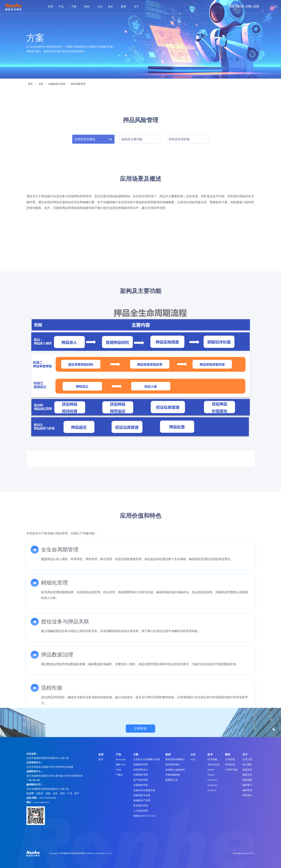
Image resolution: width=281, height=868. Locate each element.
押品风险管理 (78, 84)
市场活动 (230, 765)
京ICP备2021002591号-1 (244, 853)
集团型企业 (171, 780)
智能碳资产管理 (142, 800)
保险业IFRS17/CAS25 (144, 816)
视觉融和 (247, 780)
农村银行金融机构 (175, 770)
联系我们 (247, 795)
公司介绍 (247, 759)
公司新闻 (230, 759)
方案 (75, 6)
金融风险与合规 (57, 84)
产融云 (120, 775)
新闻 (125, 6)
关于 (138, 6)
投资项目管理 (140, 806)
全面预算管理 (140, 775)
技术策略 (212, 759)
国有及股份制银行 (175, 759)
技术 (112, 6)
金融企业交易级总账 (144, 790)
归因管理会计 (140, 770)
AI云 (100, 6)
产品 (62, 6)
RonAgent (121, 759)
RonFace (212, 790)
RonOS (211, 775)
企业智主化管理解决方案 (147, 759)
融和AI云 (121, 765)
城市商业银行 (173, 765)
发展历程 (247, 770)
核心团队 (247, 765)
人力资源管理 (140, 811)
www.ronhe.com (41, 802)
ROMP (211, 770)
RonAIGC (212, 780)
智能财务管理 (140, 765)
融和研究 (247, 790)
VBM (119, 770)
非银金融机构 (173, 775)
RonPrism (212, 785)
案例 (88, 6)
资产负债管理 (140, 780)
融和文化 (247, 775)
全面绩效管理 (140, 785)
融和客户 (247, 785)
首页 (51, 6)
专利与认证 (214, 765)
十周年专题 (231, 770)
